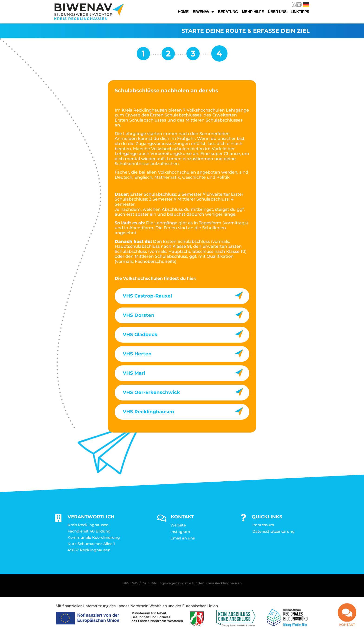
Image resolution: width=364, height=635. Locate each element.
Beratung (228, 12)
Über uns (277, 12)
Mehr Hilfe (253, 12)
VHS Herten (137, 354)
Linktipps (300, 12)
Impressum (263, 525)
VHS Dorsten (139, 315)
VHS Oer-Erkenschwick (151, 392)
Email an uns (183, 538)
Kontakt (347, 627)
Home (183, 12)
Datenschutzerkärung (273, 531)
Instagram (180, 532)
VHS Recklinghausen (148, 412)
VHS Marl (134, 373)
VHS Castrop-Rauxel (147, 296)
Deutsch (306, 5)
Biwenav (203, 12)
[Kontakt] (347, 615)
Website (178, 525)
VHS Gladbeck (140, 334)
